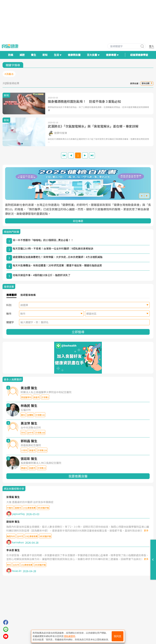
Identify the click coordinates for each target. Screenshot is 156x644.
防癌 (11, 55)
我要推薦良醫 (78, 476)
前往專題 (78, 221)
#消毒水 (9, 74)
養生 (34, 55)
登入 (152, 46)
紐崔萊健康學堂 (139, 55)
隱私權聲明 (70, 636)
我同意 (118, 636)
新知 (45, 55)
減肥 (22, 55)
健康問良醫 (74, 55)
